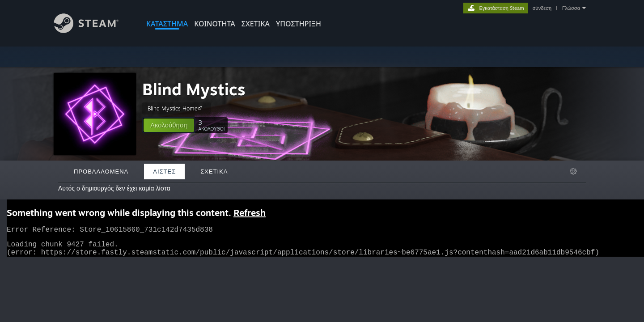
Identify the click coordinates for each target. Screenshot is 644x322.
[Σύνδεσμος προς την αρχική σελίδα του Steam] (93, 31)
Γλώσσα (571, 8)
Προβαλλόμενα (101, 171)
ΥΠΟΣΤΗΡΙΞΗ (299, 24)
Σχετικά (256, 24)
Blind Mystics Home (176, 108)
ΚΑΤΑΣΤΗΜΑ (167, 24)
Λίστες (164, 171)
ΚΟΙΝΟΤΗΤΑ (215, 24)
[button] (169, 125)
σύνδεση (542, 8)
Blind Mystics (194, 89)
